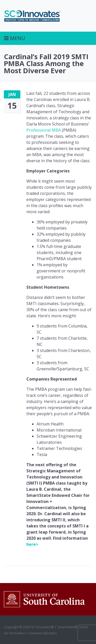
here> (32, 544)
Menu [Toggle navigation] (15, 38)
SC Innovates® (32, 16)
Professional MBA (44, 130)
